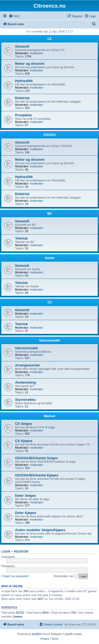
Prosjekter (24, 115)
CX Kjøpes (24, 441)
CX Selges (24, 424)
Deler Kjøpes (26, 513)
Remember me (66, 576)
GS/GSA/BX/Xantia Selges (37, 458)
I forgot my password (15, 576)
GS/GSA (49, 135)
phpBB (36, 634)
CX (49, 39)
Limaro (18, 617)
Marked (49, 416)
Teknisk (21, 238)
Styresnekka (25, 400)
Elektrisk (22, 98)
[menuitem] (14, 16)
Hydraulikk (24, 81)
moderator (36, 53)
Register (21, 551)
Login (6, 551)
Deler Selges (25, 496)
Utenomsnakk (49, 341)
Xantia (49, 258)
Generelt (22, 46)
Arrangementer (28, 365)
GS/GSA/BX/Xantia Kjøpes (37, 475)
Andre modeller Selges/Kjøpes (40, 530)
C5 (49, 302)
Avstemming (25, 382)
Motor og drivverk (30, 64)
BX (49, 214)
